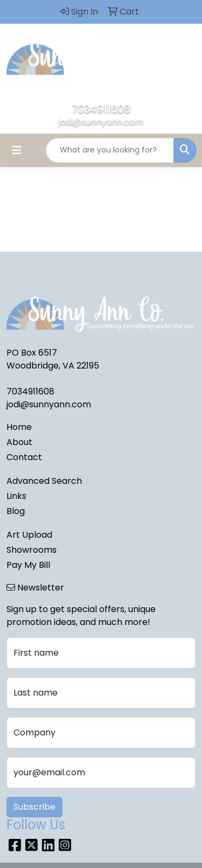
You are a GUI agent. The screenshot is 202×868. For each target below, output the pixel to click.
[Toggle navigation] (17, 150)
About (19, 442)
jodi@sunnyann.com (101, 121)
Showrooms (32, 550)
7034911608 (101, 109)
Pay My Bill (28, 565)
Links (16, 496)
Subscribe (34, 807)
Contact (24, 457)
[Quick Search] (110, 150)
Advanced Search (44, 481)
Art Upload (29, 535)
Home (19, 427)
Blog (16, 511)
